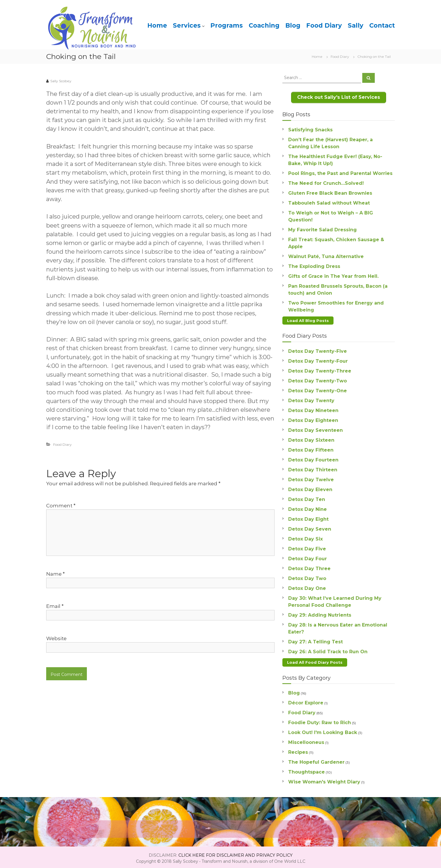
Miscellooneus (306, 740)
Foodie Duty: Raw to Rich (320, 720)
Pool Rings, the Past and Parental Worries (340, 172)
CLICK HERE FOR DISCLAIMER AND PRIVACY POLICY (235, 853)
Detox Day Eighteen (313, 419)
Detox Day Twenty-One (318, 389)
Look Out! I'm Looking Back (323, 730)
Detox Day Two (307, 577)
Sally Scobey (61, 81)
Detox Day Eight (308, 517)
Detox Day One (307, 587)
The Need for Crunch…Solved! (326, 182)
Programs (227, 25)
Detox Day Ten (307, 498)
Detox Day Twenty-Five (318, 349)
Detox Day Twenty (311, 399)
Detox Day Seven (310, 527)
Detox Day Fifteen (311, 448)
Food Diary (324, 25)
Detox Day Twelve (311, 478)
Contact (382, 25)
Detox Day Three (309, 567)
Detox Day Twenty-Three (320, 369)
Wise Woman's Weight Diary (324, 780)
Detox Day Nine (308, 508)
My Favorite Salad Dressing (322, 229)
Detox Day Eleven (310, 488)
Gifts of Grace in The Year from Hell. (333, 275)
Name (55, 574)
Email (55, 606)
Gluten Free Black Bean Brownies (330, 192)
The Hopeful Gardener (316, 760)
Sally (356, 25)
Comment (61, 506)
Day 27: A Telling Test (315, 640)
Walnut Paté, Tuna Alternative (326, 255)
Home (157, 25)
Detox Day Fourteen (313, 458)
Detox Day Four (308, 557)
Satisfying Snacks (310, 129)
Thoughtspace (306, 770)
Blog (293, 25)
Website (56, 638)
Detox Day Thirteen (313, 468)
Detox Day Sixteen (311, 438)
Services (187, 25)
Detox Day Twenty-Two (318, 379)
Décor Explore (306, 700)
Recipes (298, 750)
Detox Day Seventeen (315, 428)
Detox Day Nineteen (313, 409)
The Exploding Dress (314, 265)
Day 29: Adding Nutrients (320, 613)
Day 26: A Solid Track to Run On (328, 650)
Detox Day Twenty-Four (318, 359)
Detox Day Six (305, 537)
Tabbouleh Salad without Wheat (329, 202)
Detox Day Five (307, 547)
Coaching (264, 25)
